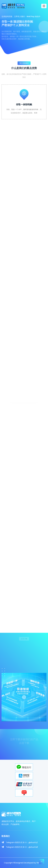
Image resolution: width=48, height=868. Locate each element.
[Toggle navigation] (44, 6)
